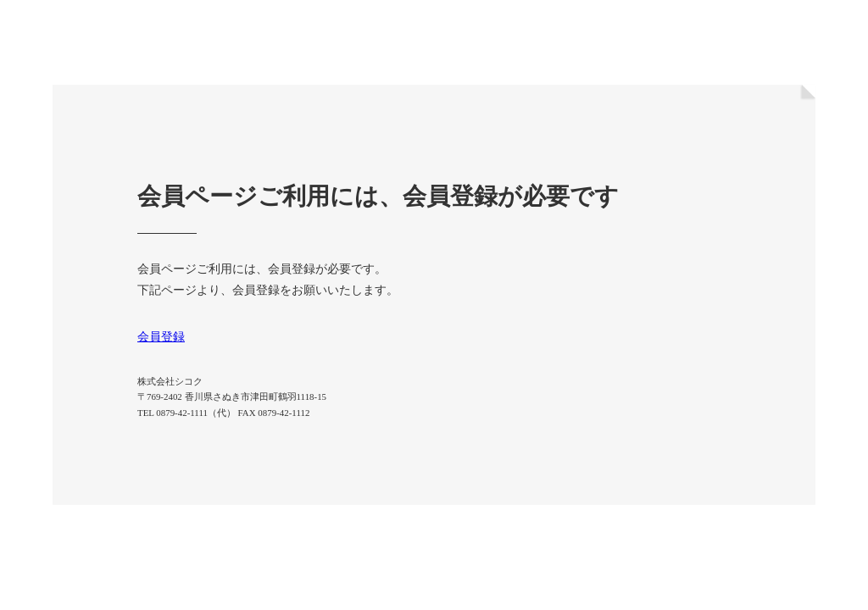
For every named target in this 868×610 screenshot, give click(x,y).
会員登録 (161, 337)
